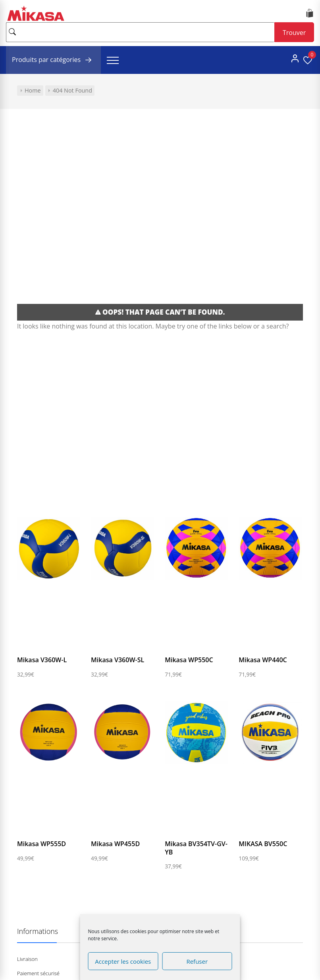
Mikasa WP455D (115, 844)
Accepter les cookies (123, 961)
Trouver (294, 33)
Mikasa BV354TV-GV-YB (196, 848)
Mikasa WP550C (189, 660)
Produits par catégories (53, 60)
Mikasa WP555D (41, 844)
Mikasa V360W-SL (118, 660)
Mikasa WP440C (263, 660)
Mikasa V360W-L (42, 660)
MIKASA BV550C (263, 844)
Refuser (197, 961)
